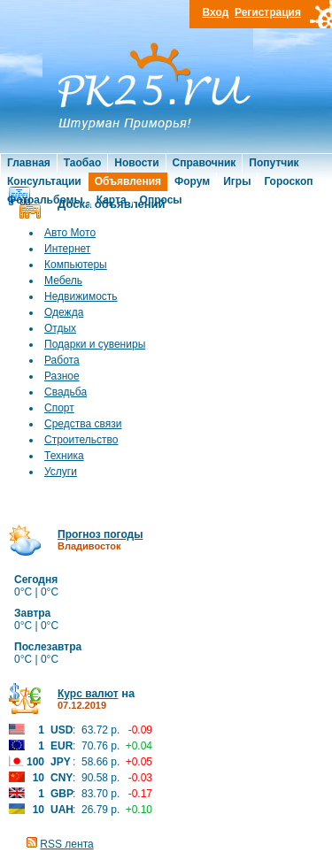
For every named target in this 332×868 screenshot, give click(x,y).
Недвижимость (81, 296)
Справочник (205, 163)
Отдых (60, 328)
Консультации (44, 181)
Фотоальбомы (45, 200)
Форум (192, 181)
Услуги (61, 472)
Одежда (64, 312)
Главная (29, 163)
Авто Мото (70, 233)
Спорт (59, 408)
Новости (136, 163)
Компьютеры (76, 265)
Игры (237, 181)
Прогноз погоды (100, 534)
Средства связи (83, 424)
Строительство (81, 440)
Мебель (63, 280)
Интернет (67, 249)
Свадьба (66, 392)
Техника (64, 456)
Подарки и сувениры (95, 344)
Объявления (128, 181)
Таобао (82, 163)
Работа (62, 360)
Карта (112, 200)
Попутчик (274, 163)
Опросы (161, 200)
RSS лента (66, 844)
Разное (62, 376)
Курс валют (88, 694)
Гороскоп (288, 181)
